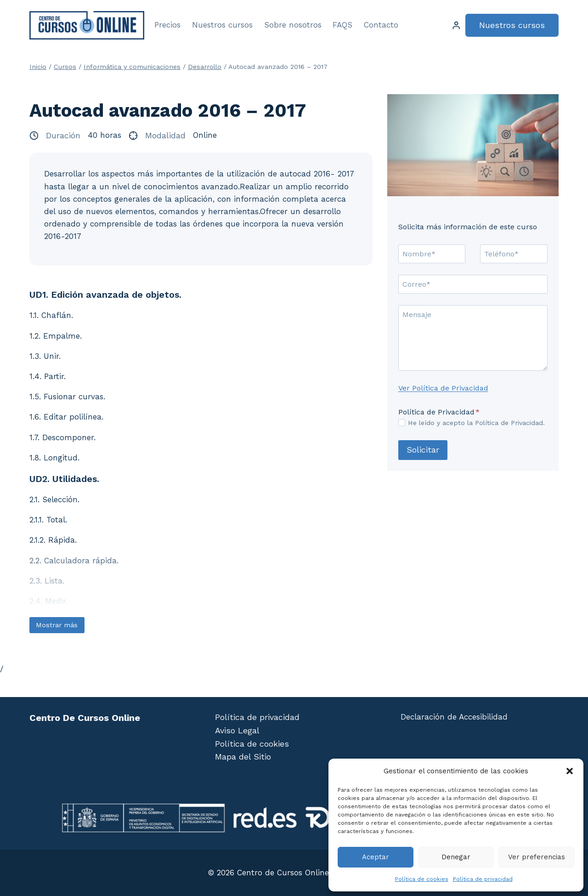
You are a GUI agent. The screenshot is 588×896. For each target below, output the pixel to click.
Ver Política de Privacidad (443, 388)
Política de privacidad (483, 879)
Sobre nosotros (293, 25)
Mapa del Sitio (243, 757)
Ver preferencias (537, 857)
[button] (570, 771)
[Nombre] (432, 254)
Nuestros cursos (222, 25)
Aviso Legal (237, 730)
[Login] (456, 26)
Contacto (381, 25)
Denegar (456, 857)
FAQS (342, 25)
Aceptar (376, 857)
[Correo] (473, 284)
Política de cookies (422, 879)
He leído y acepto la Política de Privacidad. (476, 423)
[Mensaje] (473, 338)
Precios (167, 25)
